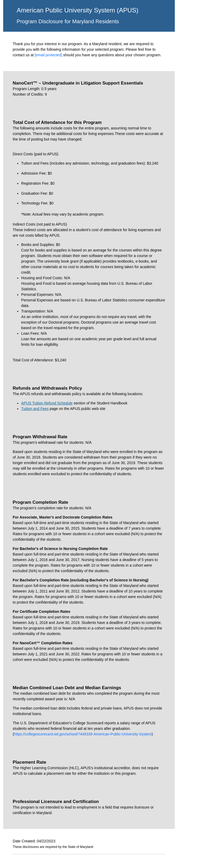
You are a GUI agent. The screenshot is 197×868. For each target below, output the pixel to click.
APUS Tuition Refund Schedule (47, 403)
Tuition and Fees (35, 409)
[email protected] (48, 55)
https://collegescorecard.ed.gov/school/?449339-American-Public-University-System (83, 734)
